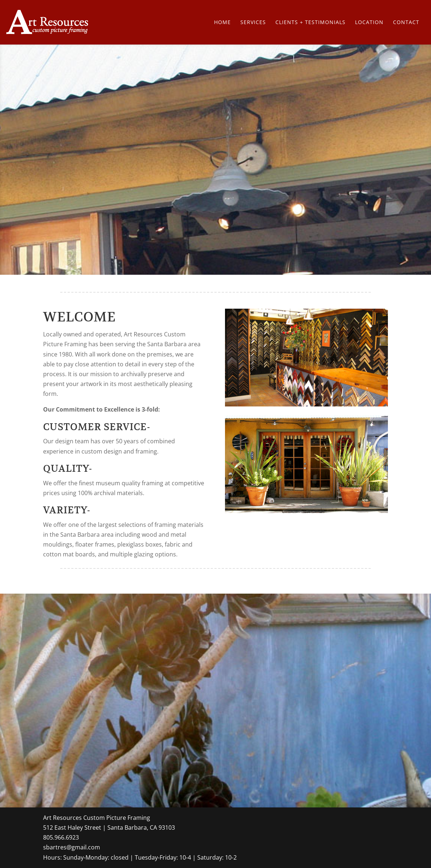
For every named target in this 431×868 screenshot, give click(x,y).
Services (253, 23)
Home (222, 23)
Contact (406, 23)
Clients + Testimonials (310, 23)
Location (369, 23)
